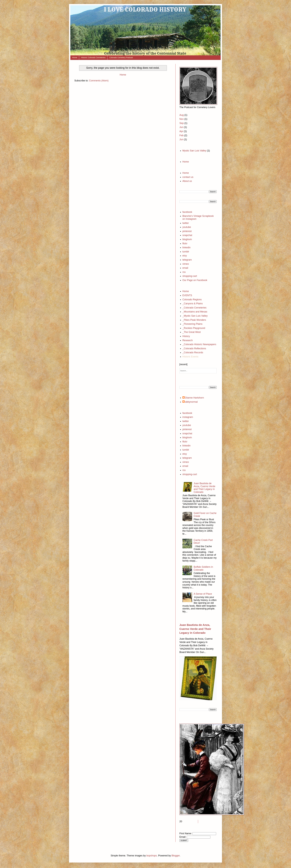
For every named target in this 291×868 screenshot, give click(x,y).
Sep (182, 123)
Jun (181, 127)
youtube (187, 227)
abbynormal (191, 402)
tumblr (186, 252)
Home (75, 58)
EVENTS (187, 295)
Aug (182, 115)
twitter (186, 223)
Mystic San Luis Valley (194, 151)
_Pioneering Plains (192, 324)
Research (188, 340)
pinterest (187, 231)
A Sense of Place (203, 594)
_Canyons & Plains (193, 304)
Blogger (176, 856)
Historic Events (190, 357)
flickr (185, 243)
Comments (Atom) (99, 81)
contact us (188, 177)
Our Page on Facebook (195, 280)
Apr (181, 131)
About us (187, 181)
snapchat (187, 235)
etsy (185, 256)
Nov (182, 119)
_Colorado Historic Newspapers (199, 344)
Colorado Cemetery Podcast (121, 58)
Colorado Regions (192, 300)
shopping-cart (190, 276)
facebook (187, 212)
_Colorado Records (193, 352)
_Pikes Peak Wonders (194, 320)
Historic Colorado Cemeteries (93, 58)
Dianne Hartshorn (195, 398)
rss (184, 272)
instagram (188, 417)
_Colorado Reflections (194, 348)
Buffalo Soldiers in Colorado (203, 568)
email (185, 268)
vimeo (186, 264)
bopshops (152, 856)
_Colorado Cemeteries (194, 308)
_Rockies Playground (194, 328)
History (186, 336)
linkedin (187, 247)
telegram (187, 260)
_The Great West (192, 332)
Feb (181, 135)
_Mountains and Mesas (195, 312)
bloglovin (187, 239)
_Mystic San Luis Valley (195, 316)
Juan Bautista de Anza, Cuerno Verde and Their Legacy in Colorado (205, 488)
